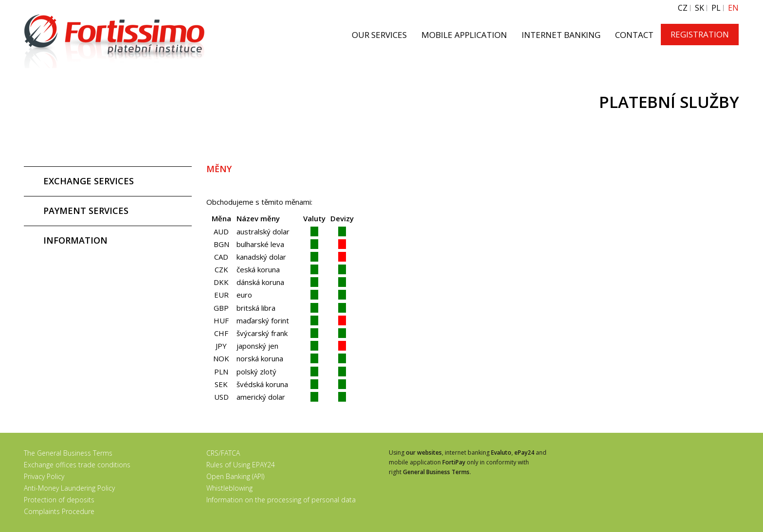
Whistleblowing (229, 488)
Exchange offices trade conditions (77, 465)
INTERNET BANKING (561, 35)
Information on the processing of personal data (281, 500)
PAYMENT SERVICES (86, 211)
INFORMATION (75, 240)
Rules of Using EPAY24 (241, 465)
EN (733, 8)
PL (716, 8)
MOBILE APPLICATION (464, 35)
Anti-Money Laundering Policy (69, 488)
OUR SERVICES (379, 35)
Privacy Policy (44, 476)
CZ (683, 8)
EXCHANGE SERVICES (89, 181)
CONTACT (634, 35)
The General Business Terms (68, 453)
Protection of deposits (59, 500)
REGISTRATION (700, 34)
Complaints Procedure (59, 511)
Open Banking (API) (235, 476)
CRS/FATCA (223, 453)
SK (699, 8)
